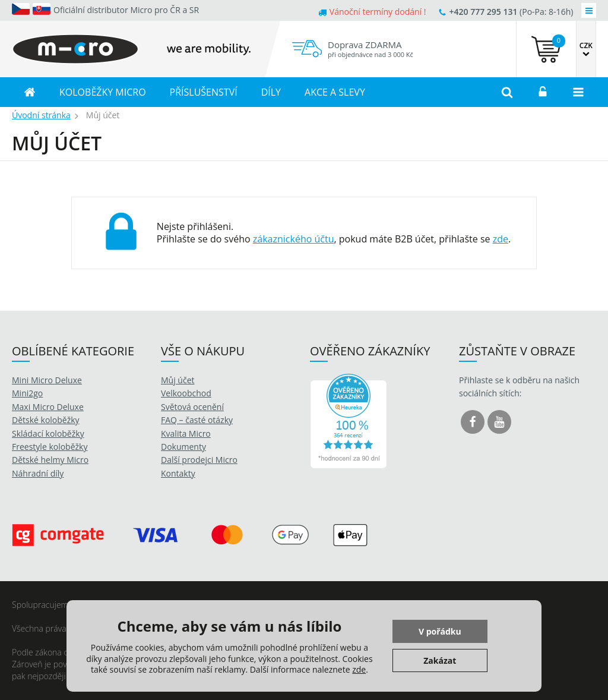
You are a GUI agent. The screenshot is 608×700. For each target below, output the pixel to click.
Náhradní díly (38, 473)
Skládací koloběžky (48, 433)
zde (501, 239)
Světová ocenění (192, 407)
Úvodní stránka (41, 115)
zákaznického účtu (294, 239)
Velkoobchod (186, 393)
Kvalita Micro (186, 433)
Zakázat (440, 660)
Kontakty (178, 473)
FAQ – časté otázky (197, 420)
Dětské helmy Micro (50, 460)
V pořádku (440, 631)
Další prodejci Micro (199, 460)
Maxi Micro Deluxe (48, 407)
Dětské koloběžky (46, 420)
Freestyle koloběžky (50, 447)
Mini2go (27, 393)
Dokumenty (183, 447)
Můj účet (178, 380)
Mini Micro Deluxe (47, 380)
